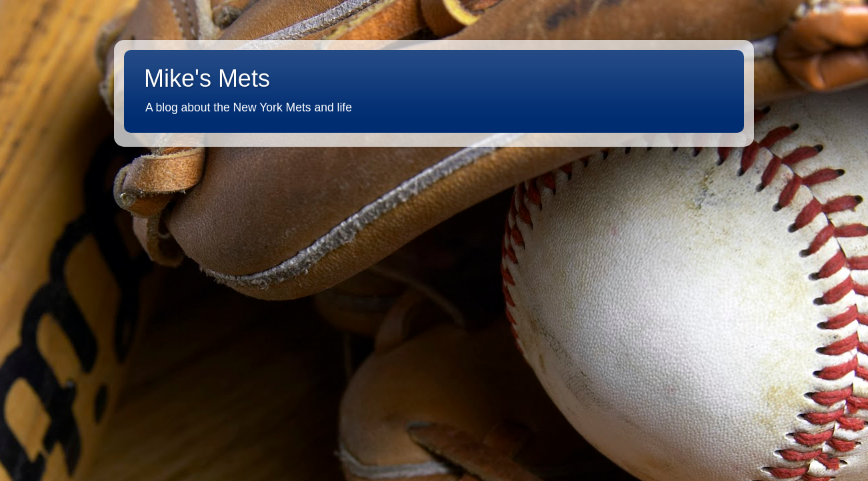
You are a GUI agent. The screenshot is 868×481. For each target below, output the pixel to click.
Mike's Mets (207, 78)
